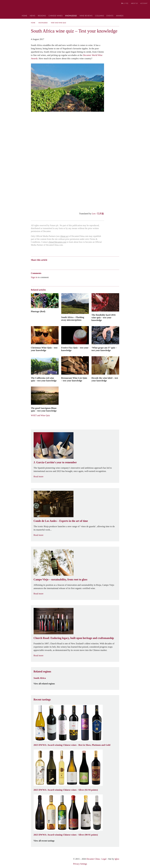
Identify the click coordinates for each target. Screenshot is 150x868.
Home (24, 16)
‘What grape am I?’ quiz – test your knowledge (104, 349)
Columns (100, 16)
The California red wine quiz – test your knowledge (44, 379)
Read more (40, 476)
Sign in (34, 277)
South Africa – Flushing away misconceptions (73, 319)
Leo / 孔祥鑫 (98, 214)
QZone (48, 265)
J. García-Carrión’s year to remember (55, 462)
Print (67, 265)
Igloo (117, 859)
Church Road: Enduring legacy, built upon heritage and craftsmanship (74, 638)
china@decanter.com (57, 242)
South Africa (40, 678)
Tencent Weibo (43, 265)
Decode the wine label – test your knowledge (105, 379)
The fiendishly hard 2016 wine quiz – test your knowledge (104, 317)
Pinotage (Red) (38, 311)
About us (134, 3)
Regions (42, 16)
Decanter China (75, 9)
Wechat (37, 265)
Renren (53, 265)
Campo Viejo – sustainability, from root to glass (61, 579)
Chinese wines (56, 16)
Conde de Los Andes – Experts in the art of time (61, 521)
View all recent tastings (46, 841)
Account (144, 3)
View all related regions (46, 684)
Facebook (63, 265)
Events (110, 16)
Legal (104, 859)
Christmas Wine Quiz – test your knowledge (44, 349)
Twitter (58, 265)
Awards (120, 16)
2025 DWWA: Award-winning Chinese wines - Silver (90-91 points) (66, 835)
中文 (127, 3)
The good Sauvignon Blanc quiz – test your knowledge (44, 409)
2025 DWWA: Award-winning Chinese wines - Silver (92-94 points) (66, 790)
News (32, 16)
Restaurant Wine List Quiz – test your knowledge (74, 379)
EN (122, 3)
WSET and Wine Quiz (58, 23)
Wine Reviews (86, 16)
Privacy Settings (80, 864)
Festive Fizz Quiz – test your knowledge (75, 349)
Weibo (32, 265)
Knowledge (71, 16)
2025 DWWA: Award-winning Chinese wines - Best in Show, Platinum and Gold (72, 745)
